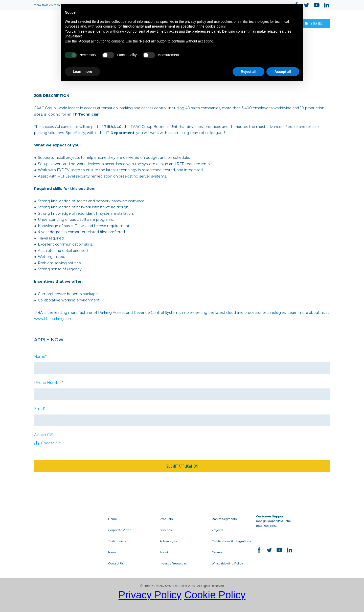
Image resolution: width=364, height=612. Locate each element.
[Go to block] (67, 522)
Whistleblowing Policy (227, 563)
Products (166, 519)
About (164, 552)
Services (166, 530)
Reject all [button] (248, 72)
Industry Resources (173, 563)
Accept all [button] (283, 72)
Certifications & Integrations (231, 541)
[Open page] (52, 24)
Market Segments (224, 519)
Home (112, 519)
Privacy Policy (150, 595)
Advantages (168, 541)
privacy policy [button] (195, 21)
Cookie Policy (215, 595)
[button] (314, 23)
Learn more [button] (82, 72)
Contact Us (116, 563)
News (112, 552)
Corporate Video (120, 530)
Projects (217, 530)
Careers (217, 552)
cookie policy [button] (215, 26)
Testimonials (117, 541)
